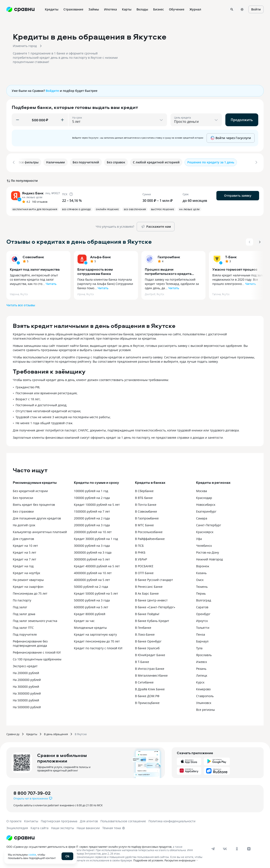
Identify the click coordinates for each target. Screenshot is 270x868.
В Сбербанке (144, 490)
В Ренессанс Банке (149, 586)
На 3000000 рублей (27, 693)
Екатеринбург (206, 511)
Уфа (199, 538)
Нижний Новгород (209, 558)
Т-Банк (231, 256)
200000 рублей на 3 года (92, 524)
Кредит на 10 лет (25, 545)
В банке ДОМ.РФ (147, 695)
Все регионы (205, 709)
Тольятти (203, 627)
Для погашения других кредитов (37, 517)
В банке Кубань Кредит (152, 620)
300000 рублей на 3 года (92, 545)
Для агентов (89, 820)
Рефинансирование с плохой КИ (37, 652)
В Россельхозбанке (149, 531)
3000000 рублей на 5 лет (92, 558)
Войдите (52, 91)
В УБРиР (141, 558)
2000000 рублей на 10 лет (93, 531)
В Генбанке (143, 627)
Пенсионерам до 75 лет (30, 593)
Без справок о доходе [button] (76, 208)
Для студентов (23, 538)
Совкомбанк (33, 256)
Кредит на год (23, 565)
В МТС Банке (144, 524)
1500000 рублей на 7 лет (92, 511)
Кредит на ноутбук (26, 572)
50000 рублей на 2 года (91, 586)
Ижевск (202, 661)
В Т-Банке (142, 661)
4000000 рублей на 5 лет (92, 579)
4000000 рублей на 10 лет (93, 572)
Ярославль (204, 654)
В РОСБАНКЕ (144, 565)
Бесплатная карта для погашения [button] (35, 208)
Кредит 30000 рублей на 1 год (96, 538)
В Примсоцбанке (147, 702)
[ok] (237, 848)
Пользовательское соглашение (123, 820)
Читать (51, 283)
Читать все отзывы (21, 304)
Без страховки (23, 511)
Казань (201, 572)
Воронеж (203, 565)
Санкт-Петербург (209, 524)
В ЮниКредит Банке (150, 654)
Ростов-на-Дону (208, 552)
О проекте (14, 820)
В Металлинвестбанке (151, 675)
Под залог (20, 606)
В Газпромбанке (147, 517)
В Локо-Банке (145, 634)
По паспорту (22, 599)
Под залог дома (24, 613)
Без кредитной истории (30, 490)
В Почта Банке (146, 504)
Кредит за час (84, 620)
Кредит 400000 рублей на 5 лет (97, 565)
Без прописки (23, 497)
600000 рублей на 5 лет (91, 606)
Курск (200, 681)
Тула (199, 647)
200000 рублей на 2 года (92, 517)
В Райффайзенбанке (150, 538)
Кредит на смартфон (28, 586)
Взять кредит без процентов (34, 504)
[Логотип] (21, 837)
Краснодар (204, 497)
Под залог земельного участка (35, 620)
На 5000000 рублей (27, 706)
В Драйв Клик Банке (150, 688)
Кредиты (32, 733)
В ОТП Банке (144, 572)
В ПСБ (139, 545)
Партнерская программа (59, 820)
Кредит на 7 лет (25, 558)
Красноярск (205, 531)
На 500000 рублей (26, 699)
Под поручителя (25, 634)
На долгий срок (24, 524)
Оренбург (203, 613)
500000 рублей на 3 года (92, 599)
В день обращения (56, 733)
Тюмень (202, 586)
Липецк (202, 675)
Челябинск (204, 545)
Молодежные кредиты (90, 627)
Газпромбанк (169, 256)
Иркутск (202, 620)
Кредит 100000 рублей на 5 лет (97, 504)
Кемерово (203, 688)
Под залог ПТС (23, 627)
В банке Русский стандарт (154, 579)
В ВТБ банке (144, 497)
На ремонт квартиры (28, 579)
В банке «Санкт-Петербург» (155, 606)
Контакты (31, 820)
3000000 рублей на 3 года (93, 552)
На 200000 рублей (26, 672)
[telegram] (213, 848)
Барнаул (202, 640)
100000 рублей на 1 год (91, 490)
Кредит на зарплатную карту (95, 634)
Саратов (202, 606)
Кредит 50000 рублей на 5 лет (96, 593)
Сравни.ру (13, 733)
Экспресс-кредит (25, 665)
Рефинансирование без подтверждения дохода (30, 643)
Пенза (201, 634)
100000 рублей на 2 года (92, 497)
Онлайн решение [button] (107, 208)
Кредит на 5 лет (25, 552)
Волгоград (204, 599)
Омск (200, 579)
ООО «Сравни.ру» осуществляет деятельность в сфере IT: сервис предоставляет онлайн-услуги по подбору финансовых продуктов (89, 846)
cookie (32, 855)
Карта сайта (40, 827)
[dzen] (249, 848)
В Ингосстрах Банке (150, 668)
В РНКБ (140, 552)
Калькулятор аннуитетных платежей (40, 531)
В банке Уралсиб (147, 647)
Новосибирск (206, 504)
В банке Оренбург (148, 640)
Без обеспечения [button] (135, 208)
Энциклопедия (17, 827)
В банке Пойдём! (147, 613)
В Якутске (81, 733)
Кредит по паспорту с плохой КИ (98, 647)
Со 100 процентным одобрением (37, 658)
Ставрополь (205, 695)
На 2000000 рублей (27, 679)
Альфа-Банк (101, 256)
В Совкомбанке (146, 511)
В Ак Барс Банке (147, 593)
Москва (202, 490)
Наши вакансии (88, 827)
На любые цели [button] (189, 208)
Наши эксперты (63, 827)
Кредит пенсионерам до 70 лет (97, 640)
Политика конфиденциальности (172, 820)
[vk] (225, 848)
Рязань (201, 668)
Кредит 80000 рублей (90, 613)
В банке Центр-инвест (151, 599)
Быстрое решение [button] (163, 208)
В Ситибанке (144, 681)
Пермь (201, 593)
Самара (202, 517)
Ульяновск (204, 702)
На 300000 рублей (26, 686)
